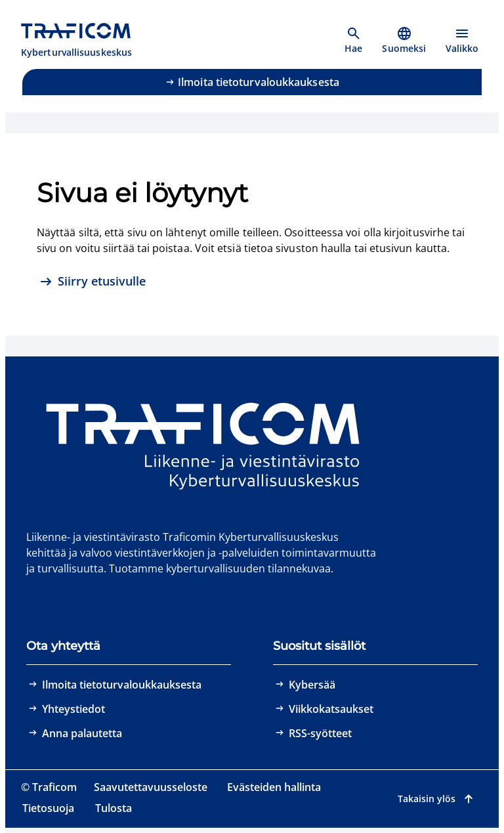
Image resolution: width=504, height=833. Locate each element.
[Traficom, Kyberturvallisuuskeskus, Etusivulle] (83, 41)
